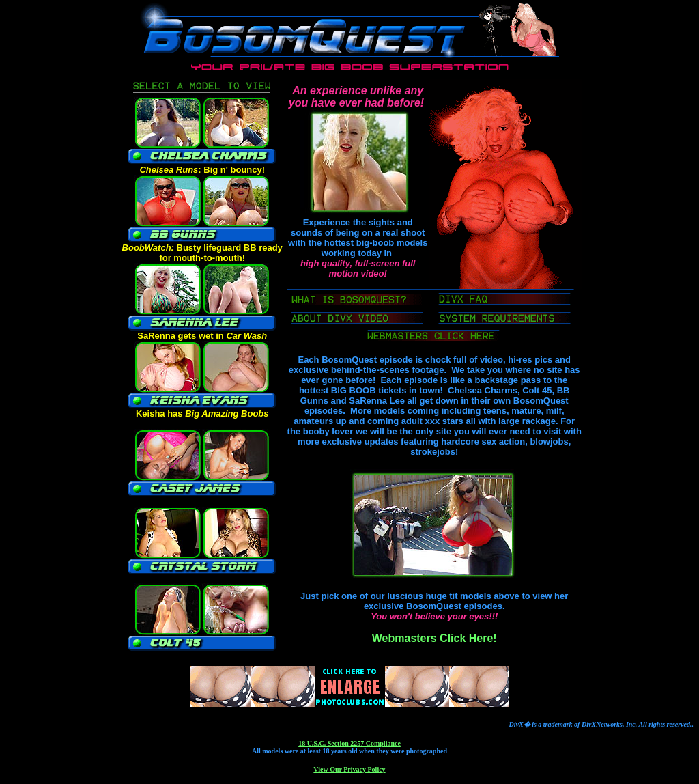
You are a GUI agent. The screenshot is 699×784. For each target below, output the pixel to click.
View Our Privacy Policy (349, 769)
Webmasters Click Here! (434, 638)
